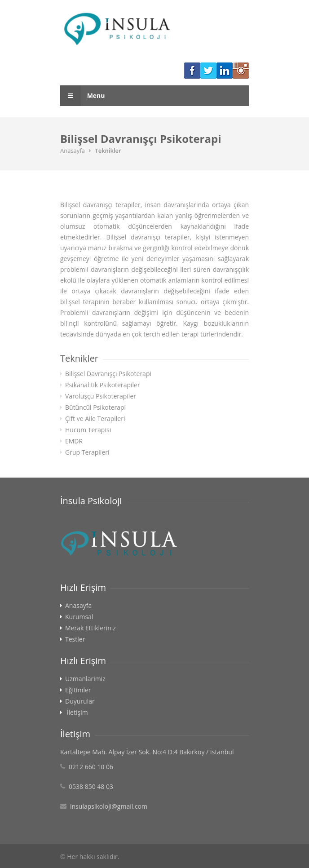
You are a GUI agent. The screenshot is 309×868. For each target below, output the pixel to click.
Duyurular (80, 701)
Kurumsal (79, 617)
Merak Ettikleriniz (90, 628)
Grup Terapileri (87, 452)
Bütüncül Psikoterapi (95, 407)
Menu (83, 96)
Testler (75, 639)
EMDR (74, 441)
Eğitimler (78, 690)
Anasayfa (73, 151)
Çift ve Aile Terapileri (95, 419)
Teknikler (108, 151)
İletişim (77, 713)
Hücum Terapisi (88, 430)
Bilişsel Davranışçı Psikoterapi (108, 374)
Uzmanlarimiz (85, 679)
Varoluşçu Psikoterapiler (101, 396)
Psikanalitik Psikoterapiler (103, 385)
